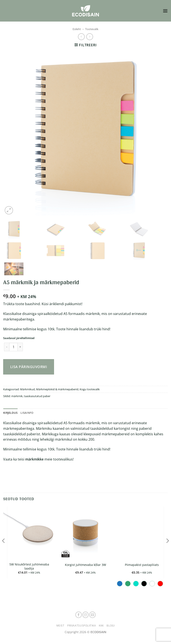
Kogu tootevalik (90, 389)
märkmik (17, 396)
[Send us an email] (92, 615)
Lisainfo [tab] (27, 413)
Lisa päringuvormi (29, 367)
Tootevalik (92, 29)
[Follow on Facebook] (79, 615)
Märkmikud (27, 389)
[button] (165, 11)
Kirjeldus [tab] (10, 413)
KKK (101, 626)
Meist (60, 626)
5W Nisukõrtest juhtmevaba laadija (29, 566)
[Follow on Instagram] (86, 615)
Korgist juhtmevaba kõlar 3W (85, 565)
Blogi (111, 626)
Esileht (77, 29)
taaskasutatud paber (37, 396)
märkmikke (34, 459)
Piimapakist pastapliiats (142, 565)
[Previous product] (90, 37)
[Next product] (81, 37)
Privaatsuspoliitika (82, 626)
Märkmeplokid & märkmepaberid (57, 389)
